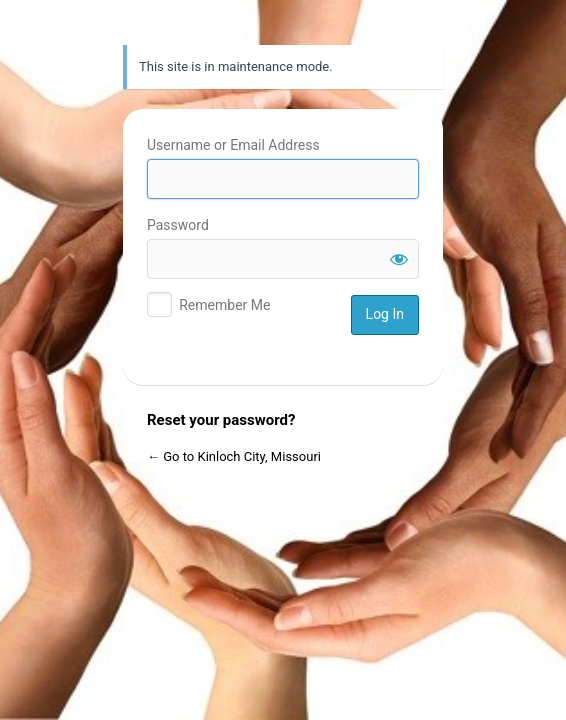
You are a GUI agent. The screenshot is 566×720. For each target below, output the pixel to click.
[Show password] (399, 259)
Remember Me (224, 305)
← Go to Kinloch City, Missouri (234, 456)
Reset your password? (221, 420)
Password (178, 225)
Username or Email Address (233, 145)
